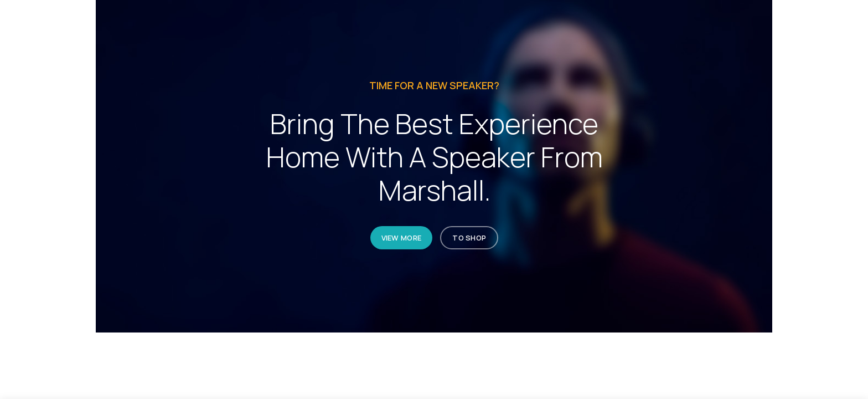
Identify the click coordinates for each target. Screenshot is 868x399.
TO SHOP (469, 238)
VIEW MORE (401, 238)
